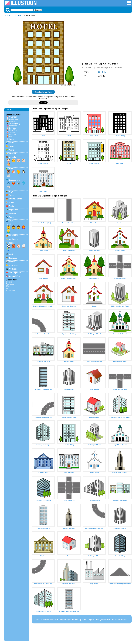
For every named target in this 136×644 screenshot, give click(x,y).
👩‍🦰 (24, 227)
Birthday (13, 128)
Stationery (13, 239)
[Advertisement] (107, 40)
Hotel (19, 15)
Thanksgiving (15, 124)
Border (9, 282)
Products (13, 269)
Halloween (14, 121)
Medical (12, 262)
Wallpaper (11, 284)
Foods (11, 195)
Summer (13, 135)
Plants (11, 150)
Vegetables (13, 210)
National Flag (14, 276)
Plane (11, 217)
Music (11, 254)
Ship (11, 221)
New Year (13, 130)
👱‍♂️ (8, 231)
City (15, 15)
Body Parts (13, 265)
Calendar (13, 117)
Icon (11, 273)
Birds (11, 169)
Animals (12, 157)
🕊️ (8, 176)
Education (13, 236)
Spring (12, 132)
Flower (12, 146)
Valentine (13, 126)
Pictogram (11, 290)
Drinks (11, 202)
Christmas (13, 119)
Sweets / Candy (15, 199)
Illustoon (8, 15)
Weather (12, 154)
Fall (11, 137)
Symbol (17, 273)
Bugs (11, 192)
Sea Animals (14, 180)
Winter (12, 139)
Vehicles (12, 213)
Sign (8, 288)
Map (8, 286)
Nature (12, 143)
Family (9, 224)
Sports (12, 243)
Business (13, 258)
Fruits (11, 206)
